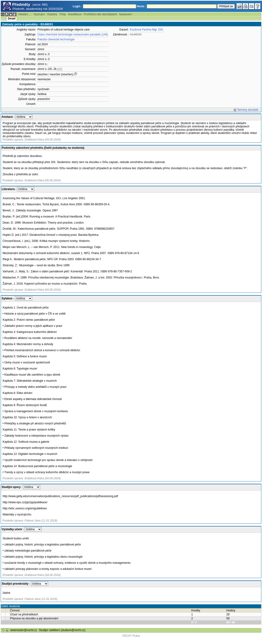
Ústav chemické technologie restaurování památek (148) (73, 34)
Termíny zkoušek (248, 110)
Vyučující (39, 14)
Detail (12, 19)
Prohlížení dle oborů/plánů (100, 14)
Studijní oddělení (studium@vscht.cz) (62, 630)
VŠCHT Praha (131, 636)
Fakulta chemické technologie (56, 39)
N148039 (136, 34)
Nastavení (126, 14)
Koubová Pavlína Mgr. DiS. (147, 30)
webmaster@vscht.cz (23, 630)
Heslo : (141, 6)
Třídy (63, 14)
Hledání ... (25, 14)
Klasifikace (75, 14)
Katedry (52, 14)
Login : (77, 6)
